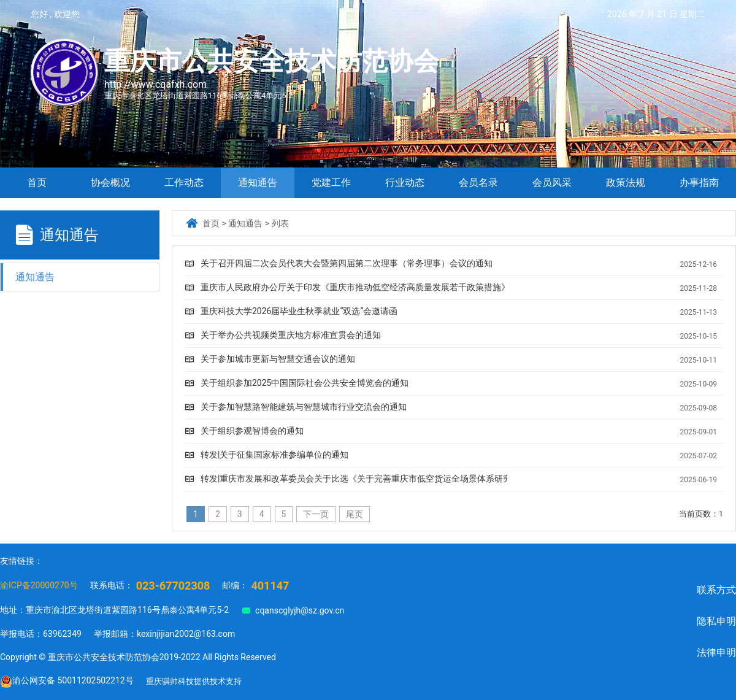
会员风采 (552, 183)
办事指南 (699, 183)
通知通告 (258, 183)
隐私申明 (716, 621)
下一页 (316, 514)
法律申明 (716, 652)
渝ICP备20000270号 (39, 585)
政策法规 (626, 183)
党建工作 (331, 183)
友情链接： (21, 561)
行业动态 (405, 183)
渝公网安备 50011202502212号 (67, 682)
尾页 (355, 514)
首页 (37, 183)
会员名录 (478, 183)
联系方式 (716, 590)
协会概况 (110, 183)
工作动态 (184, 183)
